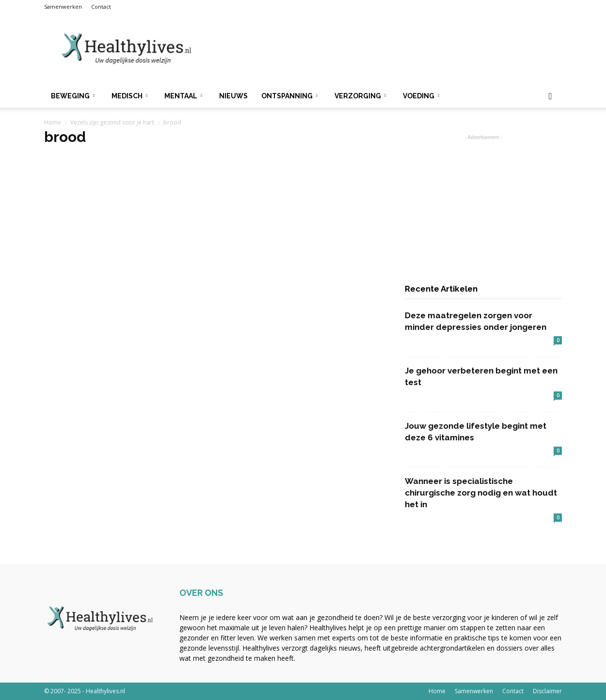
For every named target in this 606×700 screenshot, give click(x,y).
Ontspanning (289, 96)
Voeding (421, 96)
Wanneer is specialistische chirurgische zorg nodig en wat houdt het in (481, 493)
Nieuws (233, 96)
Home (53, 122)
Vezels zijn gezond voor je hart (112, 122)
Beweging (73, 96)
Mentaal (183, 96)
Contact (101, 7)
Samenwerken (63, 7)
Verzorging (360, 96)
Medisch (129, 96)
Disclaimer (547, 691)
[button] (550, 97)
